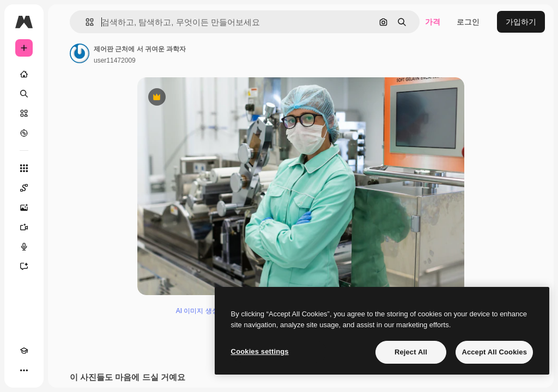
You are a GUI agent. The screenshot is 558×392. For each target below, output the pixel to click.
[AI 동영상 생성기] (24, 227)
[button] (85, 22)
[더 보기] (24, 370)
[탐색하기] (24, 133)
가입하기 (521, 22)
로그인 (468, 22)
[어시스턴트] (24, 266)
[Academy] (24, 351)
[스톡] (24, 113)
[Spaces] (24, 188)
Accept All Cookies (494, 352)
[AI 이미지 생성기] (24, 207)
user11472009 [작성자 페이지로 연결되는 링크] (115, 60)
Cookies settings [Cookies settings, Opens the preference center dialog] (260, 351)
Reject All (411, 352)
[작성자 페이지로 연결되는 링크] (80, 53)
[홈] (24, 74)
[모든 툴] (24, 168)
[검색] (24, 94)
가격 (433, 22)
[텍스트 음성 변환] (24, 247)
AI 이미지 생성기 (201, 311)
